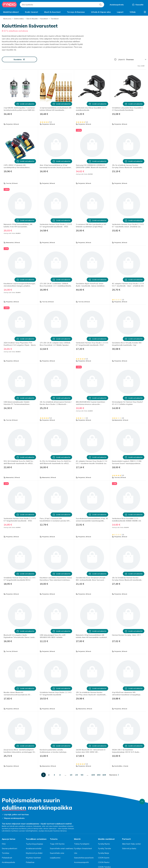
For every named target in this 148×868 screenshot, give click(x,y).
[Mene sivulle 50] (82, 775)
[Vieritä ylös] (142, 802)
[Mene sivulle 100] (93, 775)
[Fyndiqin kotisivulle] (9, 5)
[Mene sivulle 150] (99, 775)
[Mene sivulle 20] (77, 775)
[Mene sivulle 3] (55, 775)
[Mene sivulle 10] (71, 775)
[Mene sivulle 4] (60, 775)
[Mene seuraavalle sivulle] (114, 775)
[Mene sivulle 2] (49, 775)
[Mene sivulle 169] (104, 775)
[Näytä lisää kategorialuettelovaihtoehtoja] (145, 12)
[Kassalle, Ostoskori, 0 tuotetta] (138, 5)
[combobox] (62, 5)
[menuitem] (11, 12)
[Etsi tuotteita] (101, 5)
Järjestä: (122, 59)
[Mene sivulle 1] (43, 775)
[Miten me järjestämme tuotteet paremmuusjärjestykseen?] (115, 59)
